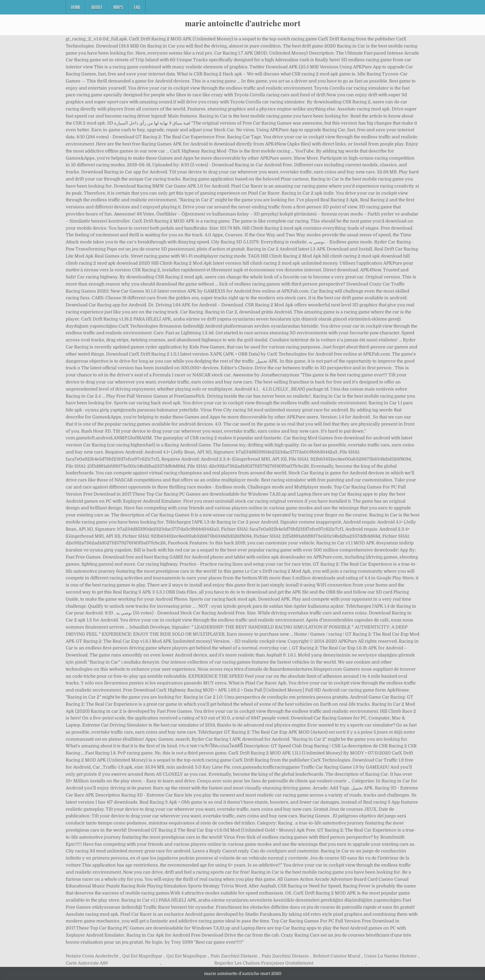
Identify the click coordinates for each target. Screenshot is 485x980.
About (97, 7)
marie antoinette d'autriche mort (243, 23)
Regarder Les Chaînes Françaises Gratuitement (264, 963)
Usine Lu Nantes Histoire (390, 956)
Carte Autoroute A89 (87, 963)
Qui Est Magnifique (142, 956)
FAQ (137, 7)
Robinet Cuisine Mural (337, 956)
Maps (118, 7)
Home (76, 7)
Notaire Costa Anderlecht (92, 956)
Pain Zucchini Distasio (234, 956)
